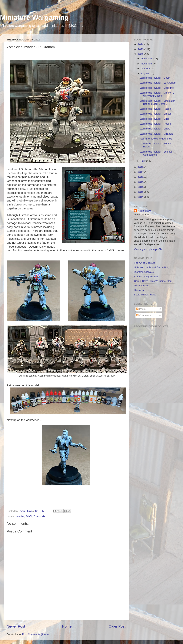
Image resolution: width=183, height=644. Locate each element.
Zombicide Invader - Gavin (155, 78)
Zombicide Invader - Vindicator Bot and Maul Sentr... (158, 102)
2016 (141, 177)
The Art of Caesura (145, 263)
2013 (141, 187)
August (145, 73)
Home (67, 626)
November (147, 64)
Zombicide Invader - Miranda (157, 134)
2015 (141, 182)
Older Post (117, 626)
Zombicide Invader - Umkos (156, 114)
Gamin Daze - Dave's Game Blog (153, 281)
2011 (141, 197)
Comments (144, 315)
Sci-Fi (29, 516)
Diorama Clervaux (144, 272)
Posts (141, 309)
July (144, 161)
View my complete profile (148, 249)
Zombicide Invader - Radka (156, 109)
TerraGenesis (141, 286)
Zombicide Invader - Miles (155, 119)
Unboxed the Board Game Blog (152, 267)
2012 (141, 192)
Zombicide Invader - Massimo (157, 88)
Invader (20, 516)
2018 (141, 167)
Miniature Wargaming (34, 17)
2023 (141, 49)
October (146, 69)
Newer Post (16, 626)
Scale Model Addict (145, 295)
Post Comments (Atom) (35, 634)
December (147, 59)
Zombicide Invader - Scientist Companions (157, 153)
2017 (141, 172)
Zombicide (39, 516)
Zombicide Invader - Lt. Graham (158, 83)
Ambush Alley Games (146, 276)
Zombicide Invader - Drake (155, 129)
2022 (141, 54)
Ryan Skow (145, 211)
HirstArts (139, 290)
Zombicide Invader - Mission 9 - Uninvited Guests (158, 94)
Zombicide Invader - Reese (156, 124)
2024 (141, 44)
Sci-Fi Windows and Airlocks (156, 139)
